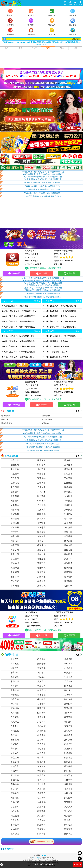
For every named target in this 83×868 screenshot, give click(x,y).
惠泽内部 (15, 713)
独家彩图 (15, 546)
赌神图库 (68, 555)
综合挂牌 (15, 461)
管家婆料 (15, 744)
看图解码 (41, 568)
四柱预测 (15, 816)
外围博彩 (41, 834)
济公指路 (15, 709)
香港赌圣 (68, 767)
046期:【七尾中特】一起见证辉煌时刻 (60, 327)
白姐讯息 (68, 758)
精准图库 (68, 564)
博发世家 (41, 785)
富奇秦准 (41, 695)
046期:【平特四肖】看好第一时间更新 (18, 321)
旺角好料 (68, 673)
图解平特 (15, 577)
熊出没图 (41, 519)
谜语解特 (41, 479)
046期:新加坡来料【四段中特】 (15, 306)
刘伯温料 (68, 798)
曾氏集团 (15, 762)
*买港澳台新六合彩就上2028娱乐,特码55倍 (43, 294)
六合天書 (15, 704)
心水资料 (15, 807)
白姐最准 (68, 744)
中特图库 (41, 501)
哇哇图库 (41, 465)
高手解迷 (15, 677)
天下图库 (15, 501)
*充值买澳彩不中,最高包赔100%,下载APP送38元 (43, 288)
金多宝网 (15, 740)
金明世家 (68, 794)
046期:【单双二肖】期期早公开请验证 (18, 357)
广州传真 (41, 487)
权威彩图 (41, 528)
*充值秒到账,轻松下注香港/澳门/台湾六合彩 (43, 189)
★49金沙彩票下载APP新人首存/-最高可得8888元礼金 (43, 172)
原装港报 (15, 564)
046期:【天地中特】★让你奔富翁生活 (18, 341)
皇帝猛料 (15, 691)
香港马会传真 (7, 424)
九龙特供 (15, 722)
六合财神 (41, 820)
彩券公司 (15, 794)
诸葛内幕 (68, 709)
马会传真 (41, 581)
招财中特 (68, 713)
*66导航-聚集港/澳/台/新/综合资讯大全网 (43, 451)
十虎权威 (15, 780)
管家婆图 (15, 514)
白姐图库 (15, 559)
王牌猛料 (15, 776)
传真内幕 (41, 776)
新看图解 (15, 496)
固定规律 (41, 825)
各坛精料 (15, 789)
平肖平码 (68, 677)
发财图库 (15, 492)
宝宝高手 (68, 803)
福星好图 (15, 537)
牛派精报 (41, 559)
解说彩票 (68, 825)
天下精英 (15, 798)
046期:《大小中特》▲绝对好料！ (58, 346)
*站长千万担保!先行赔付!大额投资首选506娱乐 (43, 297)
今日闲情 (15, 487)
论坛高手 (68, 474)
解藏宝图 (68, 572)
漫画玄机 (41, 586)
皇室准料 (41, 691)
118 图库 (68, 514)
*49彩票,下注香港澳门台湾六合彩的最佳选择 (43, 290)
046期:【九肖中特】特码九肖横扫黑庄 (18, 316)
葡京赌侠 (68, 816)
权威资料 (41, 659)
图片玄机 (41, 496)
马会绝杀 (68, 735)
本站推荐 (41, 749)
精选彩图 (41, 572)
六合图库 (68, 510)
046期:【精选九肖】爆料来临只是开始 (60, 306)
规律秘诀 (15, 834)
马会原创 (41, 753)
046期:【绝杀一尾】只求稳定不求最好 (18, 346)
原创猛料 (68, 731)
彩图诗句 (68, 586)
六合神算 (41, 722)
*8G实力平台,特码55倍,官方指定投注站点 (43, 444)
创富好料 (15, 673)
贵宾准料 (41, 682)
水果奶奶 (68, 807)
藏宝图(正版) (47, 420)
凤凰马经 (41, 789)
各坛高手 (15, 735)
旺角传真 (68, 686)
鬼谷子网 (41, 740)
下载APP (77, 864)
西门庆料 (68, 691)
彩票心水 (41, 762)
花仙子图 (68, 523)
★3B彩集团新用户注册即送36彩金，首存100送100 (43, 174)
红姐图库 (41, 510)
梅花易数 (15, 731)
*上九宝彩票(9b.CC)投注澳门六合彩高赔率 (43, 447)
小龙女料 (15, 700)
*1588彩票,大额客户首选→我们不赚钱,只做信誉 (43, 196)
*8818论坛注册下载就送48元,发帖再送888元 (43, 186)
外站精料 (41, 677)
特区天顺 (68, 785)
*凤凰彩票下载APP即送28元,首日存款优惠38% (43, 193)
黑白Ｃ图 (41, 550)
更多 (78, 411)
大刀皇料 (41, 816)
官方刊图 (15, 586)
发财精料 (41, 673)
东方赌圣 (15, 718)
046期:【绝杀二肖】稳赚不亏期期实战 (18, 327)
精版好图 (41, 537)
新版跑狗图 (46, 416)
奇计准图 (68, 519)
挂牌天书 (5, 420)
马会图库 (15, 505)
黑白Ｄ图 (68, 550)
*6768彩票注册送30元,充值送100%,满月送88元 (43, 182)
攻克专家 (41, 718)
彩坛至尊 (68, 776)
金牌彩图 (15, 523)
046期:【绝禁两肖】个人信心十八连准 (60, 316)
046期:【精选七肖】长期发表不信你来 (60, 321)
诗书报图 (41, 523)
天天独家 (68, 682)
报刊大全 (68, 740)
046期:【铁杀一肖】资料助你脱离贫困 (18, 352)
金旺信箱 (15, 519)
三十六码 (15, 483)
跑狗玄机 (41, 461)
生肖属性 (15, 664)
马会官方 (41, 794)
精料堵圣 (68, 762)
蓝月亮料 (41, 780)
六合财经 (15, 726)
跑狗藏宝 (41, 532)
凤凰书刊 (68, 559)
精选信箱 (45, 424)
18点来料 (42, 803)
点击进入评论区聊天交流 (41, 842)
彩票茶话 (41, 829)
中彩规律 (15, 825)
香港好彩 (15, 803)
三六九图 (15, 479)
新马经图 (15, 528)
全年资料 (68, 659)
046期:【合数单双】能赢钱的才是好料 (60, 311)
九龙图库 (68, 496)
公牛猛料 (41, 704)
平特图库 (68, 501)
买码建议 (15, 829)
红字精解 (68, 577)
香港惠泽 (41, 771)
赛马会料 (15, 749)
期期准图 (15, 465)
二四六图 (41, 492)
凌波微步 (68, 470)
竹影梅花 (15, 695)
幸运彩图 (15, 572)
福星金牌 (41, 686)
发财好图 (68, 528)
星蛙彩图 (41, 470)
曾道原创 (41, 744)
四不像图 (15, 510)
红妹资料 (41, 713)
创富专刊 (41, 541)
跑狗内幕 (41, 709)
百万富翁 (68, 789)
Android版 (14, 274)
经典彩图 (68, 541)
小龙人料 (15, 811)
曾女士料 (41, 758)
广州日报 (41, 577)
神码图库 (68, 505)
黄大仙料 (15, 753)
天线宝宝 (68, 780)
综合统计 (68, 820)
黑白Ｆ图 (41, 555)
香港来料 (41, 546)
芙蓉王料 (68, 718)
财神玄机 (68, 700)
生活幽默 (68, 483)
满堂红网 (15, 758)
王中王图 (68, 479)
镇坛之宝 (15, 767)
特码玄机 (41, 811)
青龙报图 (41, 474)
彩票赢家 (68, 753)
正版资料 (15, 659)
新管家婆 (68, 581)
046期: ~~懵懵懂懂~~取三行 (55, 352)
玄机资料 (15, 470)
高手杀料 (15, 785)
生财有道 (41, 700)
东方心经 (68, 811)
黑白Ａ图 (68, 546)
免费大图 (68, 568)
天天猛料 (15, 686)
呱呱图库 (41, 514)
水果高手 (68, 668)
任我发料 (15, 771)
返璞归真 (68, 726)
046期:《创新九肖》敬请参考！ (57, 341)
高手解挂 (41, 731)
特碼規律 (68, 829)
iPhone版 (41, 274)
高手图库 (68, 465)
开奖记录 (41, 664)
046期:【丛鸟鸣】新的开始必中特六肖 (60, 336)
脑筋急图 (68, 487)
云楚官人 (68, 695)
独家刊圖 (68, 532)
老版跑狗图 (6, 416)
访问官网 (69, 274)
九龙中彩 (41, 668)
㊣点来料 (41, 735)
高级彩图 (15, 568)
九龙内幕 (68, 749)
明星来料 (15, 668)
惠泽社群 (15, 682)
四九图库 (41, 505)
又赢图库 (15, 474)
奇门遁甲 (68, 722)
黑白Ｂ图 (15, 550)
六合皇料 (15, 820)
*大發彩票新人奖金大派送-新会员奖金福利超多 (43, 179)
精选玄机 (41, 767)
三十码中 (41, 483)
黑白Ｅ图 (15, 555)
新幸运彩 (68, 492)
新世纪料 (68, 704)
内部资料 (68, 771)
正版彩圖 (41, 564)
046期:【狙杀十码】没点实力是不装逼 (18, 336)
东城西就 (15, 581)
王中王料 (68, 664)
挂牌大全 (15, 532)
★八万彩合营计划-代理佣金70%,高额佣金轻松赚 (43, 177)
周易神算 (41, 726)
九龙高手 (41, 807)
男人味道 (68, 461)
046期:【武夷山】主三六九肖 (56, 357)
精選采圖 (68, 537)
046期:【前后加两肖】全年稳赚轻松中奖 (19, 311)
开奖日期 (68, 834)
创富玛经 (15, 541)
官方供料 (41, 798)
